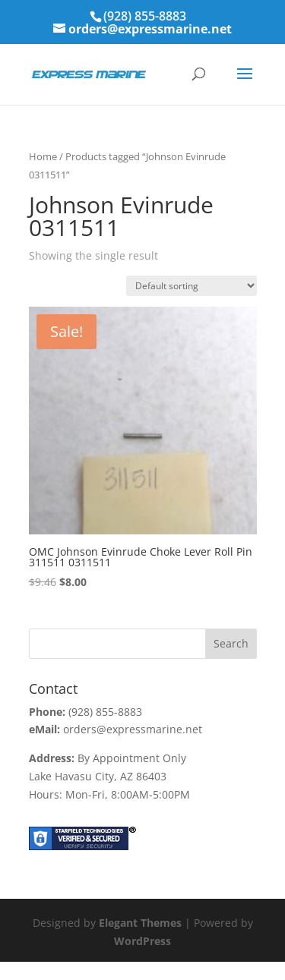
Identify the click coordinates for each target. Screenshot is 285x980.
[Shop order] (192, 286)
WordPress (142, 941)
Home (43, 156)
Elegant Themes (140, 923)
